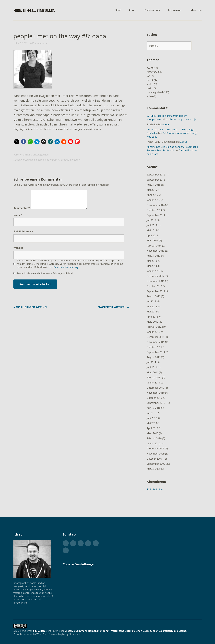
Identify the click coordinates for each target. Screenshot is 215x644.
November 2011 (156, 342)
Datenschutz (152, 10)
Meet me (196, 10)
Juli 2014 (151, 220)
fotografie (152, 72)
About (133, 10)
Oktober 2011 (154, 347)
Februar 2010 (154, 438)
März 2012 (153, 322)
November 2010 (156, 393)
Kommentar (22, 212)
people (40, 160)
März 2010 (153, 433)
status (150, 84)
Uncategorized (41, 155)
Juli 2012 (151, 301)
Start (118, 10)
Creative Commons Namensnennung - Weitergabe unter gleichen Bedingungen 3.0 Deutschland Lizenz (125, 631)
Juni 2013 (152, 261)
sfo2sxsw (75, 160)
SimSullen (39, 631)
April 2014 (152, 235)
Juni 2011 (152, 367)
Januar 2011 (153, 383)
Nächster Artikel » (113, 311)
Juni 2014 (152, 225)
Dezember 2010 (156, 388)
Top (198, 634)
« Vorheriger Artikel (31, 311)
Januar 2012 (153, 332)
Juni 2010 (152, 418)
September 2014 (156, 215)
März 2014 (153, 241)
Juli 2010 (151, 413)
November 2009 (156, 454)
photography (52, 160)
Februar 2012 (154, 327)
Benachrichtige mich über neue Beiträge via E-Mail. (45, 277)
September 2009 (156, 464)
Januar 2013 (153, 271)
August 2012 (154, 296)
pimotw (65, 160)
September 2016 (156, 175)
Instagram (88, 543)
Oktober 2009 (154, 459)
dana (32, 160)
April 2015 (152, 195)
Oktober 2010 (154, 398)
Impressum (175, 10)
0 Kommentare (39, 43)
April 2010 (152, 428)
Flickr (81, 543)
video (150, 96)
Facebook (73, 543)
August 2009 (154, 469)
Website (18, 251)
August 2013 (154, 256)
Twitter (66, 543)
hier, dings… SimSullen (34, 10)
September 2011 (156, 352)
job (148, 76)
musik (150, 80)
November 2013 (156, 251)
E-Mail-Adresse (23, 235)
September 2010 (156, 403)
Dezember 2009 (156, 449)
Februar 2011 (154, 378)
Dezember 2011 (156, 337)
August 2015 (154, 185)
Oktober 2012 (154, 286)
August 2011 (154, 357)
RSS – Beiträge (155, 489)
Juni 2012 (152, 306)
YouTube (96, 543)
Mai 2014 (152, 230)
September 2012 (156, 291)
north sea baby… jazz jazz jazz (182, 119)
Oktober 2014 (154, 210)
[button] (32, 70)
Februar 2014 (154, 246)
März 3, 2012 (21, 43)
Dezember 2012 (156, 276)
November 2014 (156, 205)
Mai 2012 (152, 312)
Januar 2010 (153, 443)
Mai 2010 (152, 423)
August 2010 (154, 408)
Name (18, 219)
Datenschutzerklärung (66, 271)
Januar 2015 (153, 200)
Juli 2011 (151, 362)
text (149, 88)
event (150, 68)
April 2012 (152, 317)
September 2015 (156, 180)
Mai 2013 (152, 266)
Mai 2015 (152, 190)
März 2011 (153, 372)
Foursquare (66, 550)
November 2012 (156, 281)
